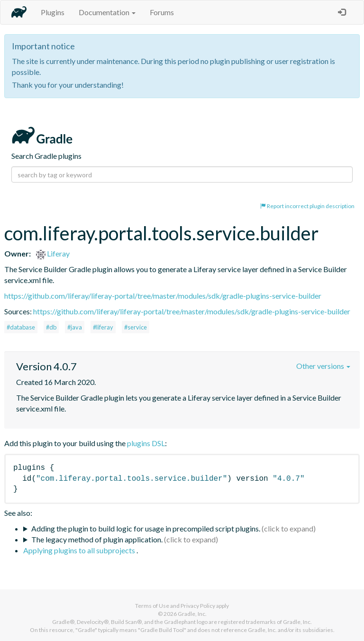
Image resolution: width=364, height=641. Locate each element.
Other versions (323, 366)
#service (136, 327)
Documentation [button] (107, 12)
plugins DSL (146, 443)
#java (75, 327)
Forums (162, 12)
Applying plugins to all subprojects (80, 550)
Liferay (53, 253)
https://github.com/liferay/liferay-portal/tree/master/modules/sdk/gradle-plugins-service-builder (163, 296)
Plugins (53, 12)
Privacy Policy (198, 606)
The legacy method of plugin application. (97, 539)
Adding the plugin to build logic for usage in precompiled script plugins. (146, 528)
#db (51, 327)
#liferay (103, 327)
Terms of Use (152, 606)
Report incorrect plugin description (307, 206)
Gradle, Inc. (192, 614)
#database (21, 327)
